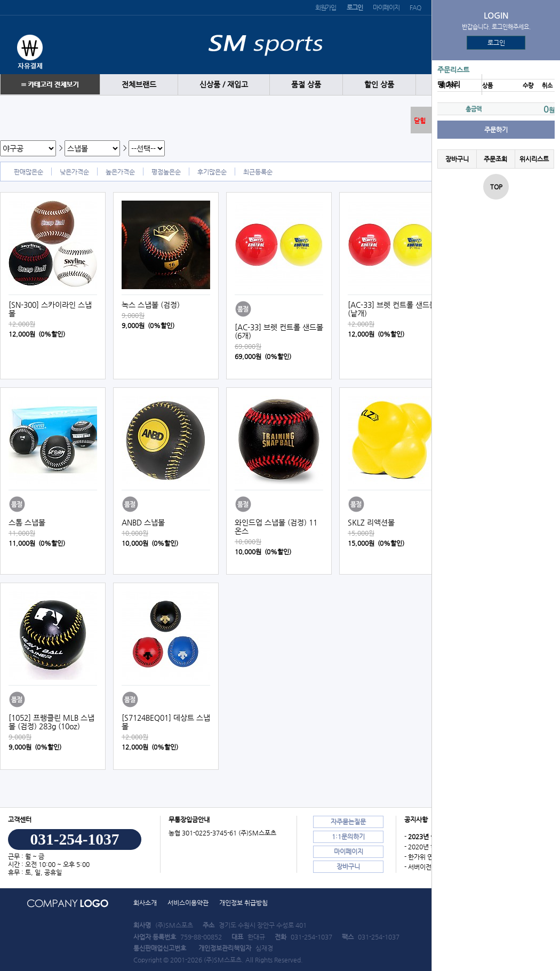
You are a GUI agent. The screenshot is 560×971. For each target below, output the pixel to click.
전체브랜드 (139, 85)
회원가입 (326, 7)
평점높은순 (166, 172)
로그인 (496, 43)
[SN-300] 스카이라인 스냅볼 (50, 309)
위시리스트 (534, 159)
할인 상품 (379, 85)
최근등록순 (258, 172)
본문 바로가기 (0, 0)
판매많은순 (29, 172)
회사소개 (145, 903)
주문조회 (495, 159)
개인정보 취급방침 (243, 903)
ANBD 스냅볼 (143, 522)
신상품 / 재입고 (224, 85)
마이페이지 (386, 7)
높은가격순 (120, 172)
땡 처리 (449, 85)
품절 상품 (306, 85)
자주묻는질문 (348, 822)
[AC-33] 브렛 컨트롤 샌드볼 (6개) (279, 331)
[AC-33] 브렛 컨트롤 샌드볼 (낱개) (392, 309)
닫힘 (420, 121)
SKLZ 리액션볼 (371, 522)
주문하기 (496, 130)
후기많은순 (212, 172)
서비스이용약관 (188, 903)
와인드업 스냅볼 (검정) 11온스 (276, 527)
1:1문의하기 (348, 837)
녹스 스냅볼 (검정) (151, 305)
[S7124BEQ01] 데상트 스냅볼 (166, 722)
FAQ (415, 7)
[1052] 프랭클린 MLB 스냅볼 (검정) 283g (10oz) (51, 722)
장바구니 (457, 159)
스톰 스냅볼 (27, 522)
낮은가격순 (74, 172)
